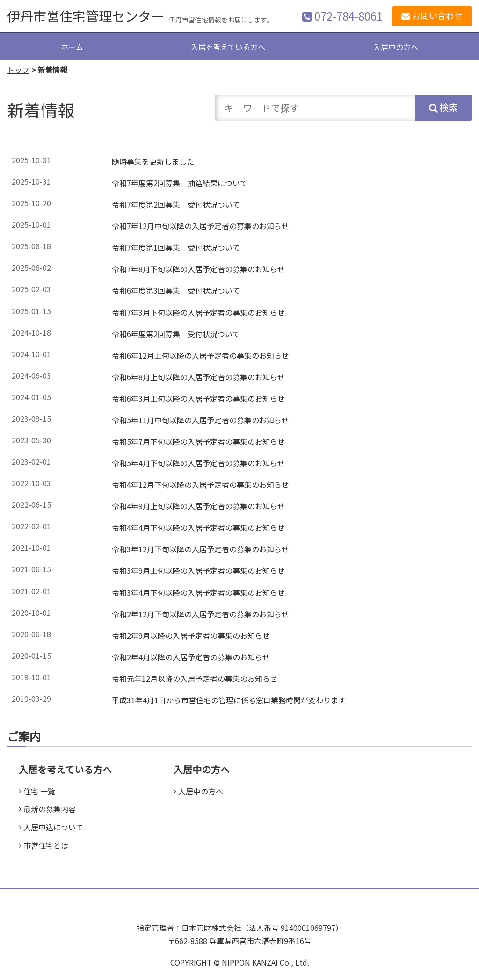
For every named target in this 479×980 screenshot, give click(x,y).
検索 (449, 107)
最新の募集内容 (50, 809)
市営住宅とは (46, 845)
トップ (18, 70)
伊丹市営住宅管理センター (86, 16)
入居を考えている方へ (228, 47)
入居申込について (53, 827)
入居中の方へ (396, 47)
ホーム (72, 47)
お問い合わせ (437, 15)
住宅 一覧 (39, 791)
